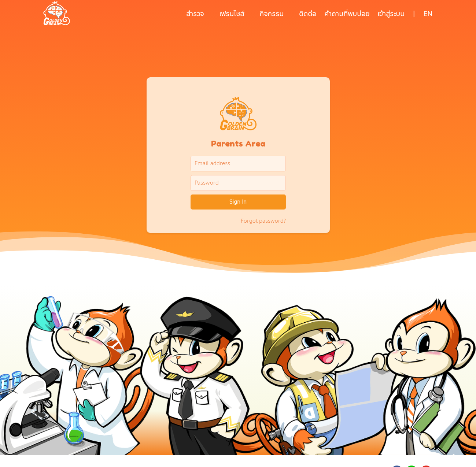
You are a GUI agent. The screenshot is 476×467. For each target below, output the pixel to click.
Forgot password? (263, 221)
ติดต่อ (308, 14)
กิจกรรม (272, 14)
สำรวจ (195, 14)
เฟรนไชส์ (232, 14)
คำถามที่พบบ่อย (347, 14)
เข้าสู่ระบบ (391, 14)
